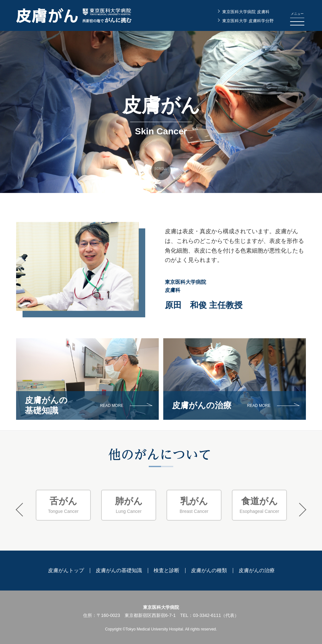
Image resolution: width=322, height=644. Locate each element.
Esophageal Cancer (259, 505)
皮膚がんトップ (66, 570)
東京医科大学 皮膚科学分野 (248, 21)
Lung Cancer (129, 505)
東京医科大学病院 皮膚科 (246, 12)
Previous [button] (23, 510)
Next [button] (299, 510)
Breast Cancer (194, 505)
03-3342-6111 (207, 615)
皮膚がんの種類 (209, 570)
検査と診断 (166, 570)
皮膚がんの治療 (257, 570)
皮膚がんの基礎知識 (119, 570)
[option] (63, 505)
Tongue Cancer (63, 505)
